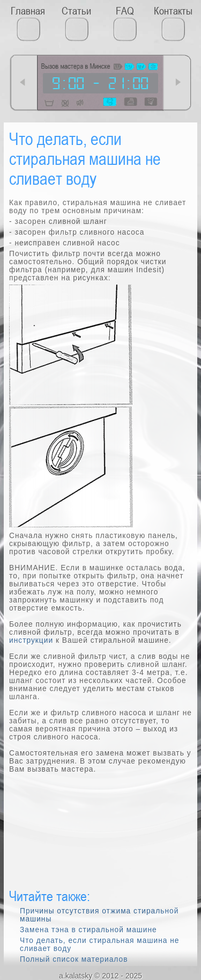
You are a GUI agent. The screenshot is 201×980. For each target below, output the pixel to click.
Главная (28, 11)
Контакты (173, 11)
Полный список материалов (74, 959)
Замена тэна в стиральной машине (88, 930)
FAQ (125, 11)
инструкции (31, 640)
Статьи (76, 11)
